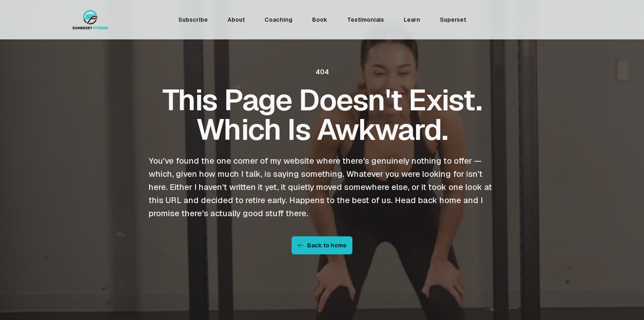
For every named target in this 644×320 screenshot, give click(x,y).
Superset (453, 20)
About (236, 20)
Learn (412, 20)
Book (320, 20)
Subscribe (193, 20)
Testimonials (366, 20)
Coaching (278, 20)
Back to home (322, 245)
